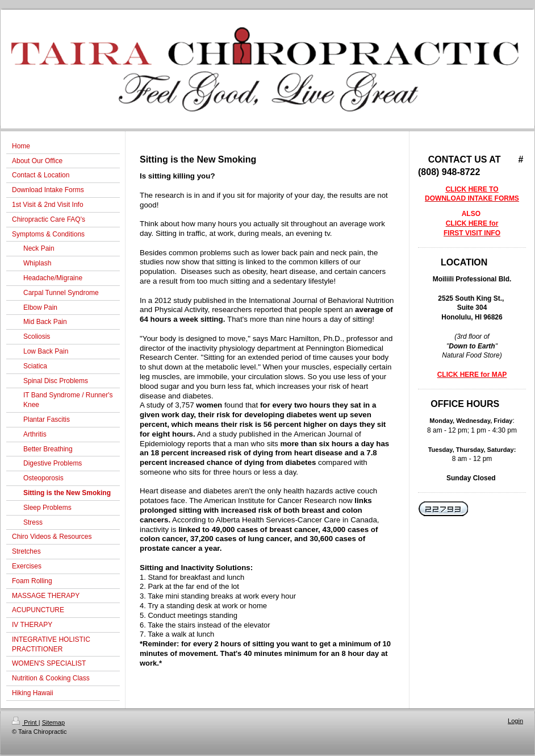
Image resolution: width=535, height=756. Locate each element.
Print (25, 722)
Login (515, 721)
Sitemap (53, 722)
